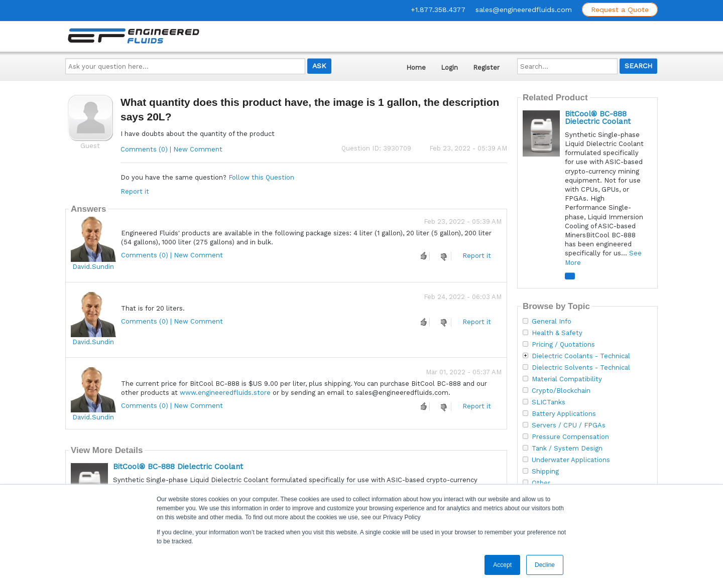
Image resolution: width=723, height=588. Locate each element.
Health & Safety (557, 333)
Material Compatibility (567, 379)
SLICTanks (549, 402)
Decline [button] (545, 565)
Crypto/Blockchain (561, 391)
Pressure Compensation (570, 437)
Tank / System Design (567, 449)
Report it (135, 191)
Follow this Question (261, 177)
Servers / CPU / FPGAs (569, 425)
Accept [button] (502, 565)
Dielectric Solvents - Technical (581, 368)
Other (541, 483)
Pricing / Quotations (563, 345)
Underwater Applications (571, 460)
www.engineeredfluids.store (225, 393)
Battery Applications (564, 414)
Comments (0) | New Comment (171, 149)
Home (416, 67)
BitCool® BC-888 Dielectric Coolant (178, 467)
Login (449, 67)
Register (486, 67)
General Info (552, 322)
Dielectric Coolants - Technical (581, 356)
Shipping (545, 472)
